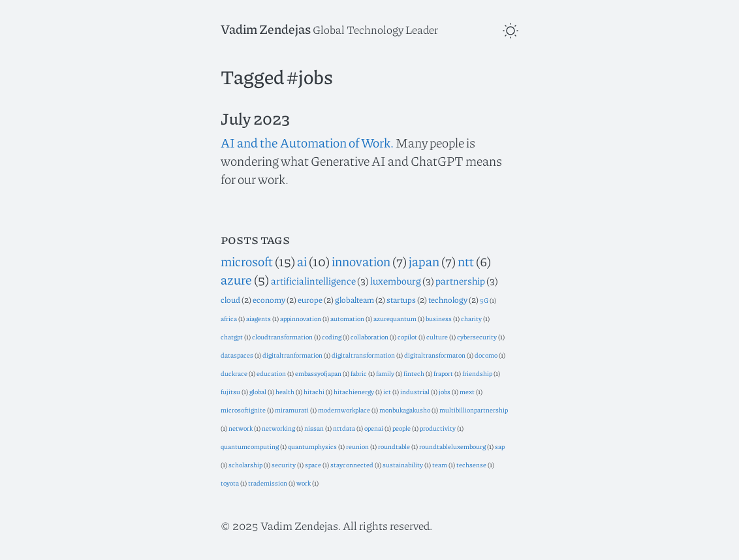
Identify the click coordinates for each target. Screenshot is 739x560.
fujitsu (230, 391)
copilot (407, 336)
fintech (414, 373)
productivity (438, 428)
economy (269, 300)
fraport (443, 373)
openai (374, 428)
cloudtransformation (282, 336)
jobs (445, 391)
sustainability (403, 464)
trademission (268, 483)
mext (467, 391)
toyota (230, 483)
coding (332, 336)
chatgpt (232, 336)
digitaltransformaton (435, 355)
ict (387, 391)
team (440, 464)
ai (302, 261)
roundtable (394, 446)
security (284, 464)
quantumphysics (312, 446)
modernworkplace (344, 410)
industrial (415, 391)
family (385, 373)
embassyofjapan (318, 373)
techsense (471, 464)
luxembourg (396, 281)
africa (229, 318)
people (401, 428)
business (439, 318)
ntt (466, 261)
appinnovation (301, 318)
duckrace (234, 373)
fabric (359, 373)
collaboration (369, 336)
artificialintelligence (313, 281)
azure (236, 279)
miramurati (292, 410)
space (313, 464)
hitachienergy (354, 391)
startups (401, 300)
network (241, 428)
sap (500, 446)
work (304, 483)
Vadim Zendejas (266, 29)
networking (278, 428)
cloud (230, 300)
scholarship (245, 464)
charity (471, 318)
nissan (314, 428)
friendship (477, 373)
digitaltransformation (363, 355)
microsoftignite (243, 410)
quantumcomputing (250, 446)
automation (347, 318)
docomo (486, 355)
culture (437, 336)
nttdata (344, 428)
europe (310, 300)
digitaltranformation (292, 355)
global (258, 391)
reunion (357, 446)
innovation (361, 261)
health (285, 391)
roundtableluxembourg (452, 446)
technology (448, 300)
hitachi (314, 391)
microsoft (247, 261)
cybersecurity (477, 336)
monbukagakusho (405, 410)
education (271, 373)
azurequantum (395, 318)
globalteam (354, 300)
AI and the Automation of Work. (307, 142)
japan (424, 261)
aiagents (259, 318)
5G (484, 300)
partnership (460, 281)
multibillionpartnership (474, 410)
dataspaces (237, 355)
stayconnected (352, 464)
